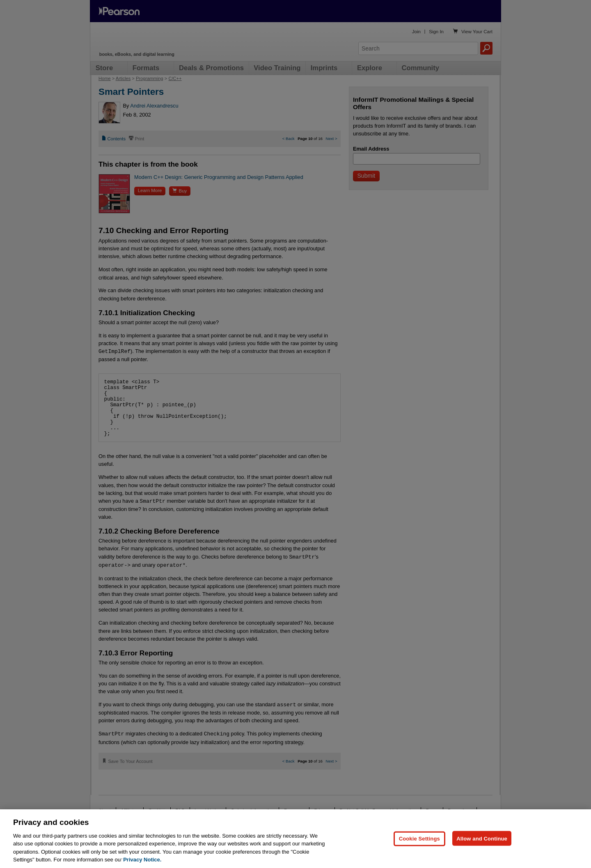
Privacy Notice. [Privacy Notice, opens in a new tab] (142, 860)
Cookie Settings (419, 838)
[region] (295, 839)
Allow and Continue (482, 838)
